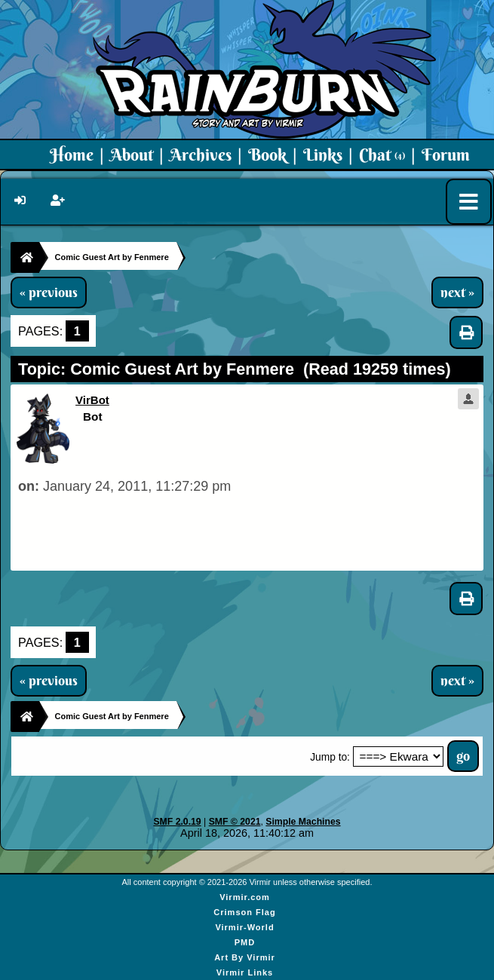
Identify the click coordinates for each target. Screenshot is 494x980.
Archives (201, 155)
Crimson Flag (244, 912)
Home (72, 155)
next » (457, 292)
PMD (245, 942)
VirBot (92, 400)
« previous (49, 292)
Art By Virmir (245, 957)
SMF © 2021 (235, 822)
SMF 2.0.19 (177, 822)
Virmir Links (245, 972)
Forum (446, 155)
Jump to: (330, 757)
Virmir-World (244, 927)
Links (323, 155)
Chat (382, 155)
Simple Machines (303, 822)
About (132, 155)
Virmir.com (245, 897)
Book (267, 155)
